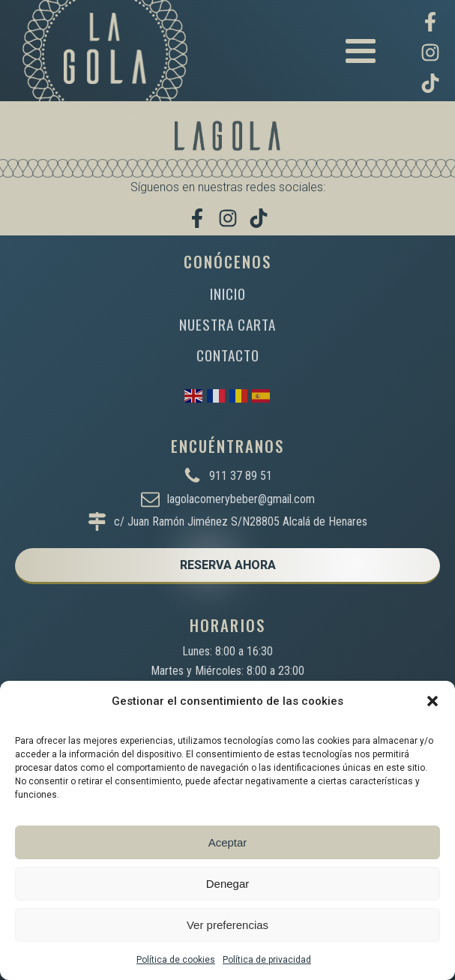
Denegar (228, 884)
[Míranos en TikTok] (430, 83)
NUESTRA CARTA (227, 324)
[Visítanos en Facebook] (430, 22)
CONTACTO (228, 355)
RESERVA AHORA (228, 565)
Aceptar (228, 842)
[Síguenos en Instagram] (430, 52)
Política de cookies (176, 960)
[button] (433, 701)
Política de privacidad (267, 960)
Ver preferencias (227, 925)
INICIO (228, 294)
